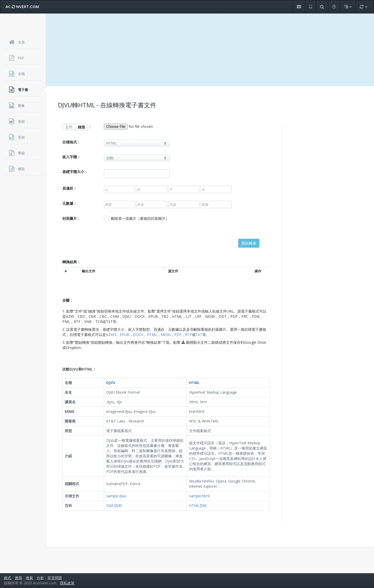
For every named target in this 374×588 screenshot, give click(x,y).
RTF (189, 335)
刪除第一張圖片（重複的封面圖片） (136, 219)
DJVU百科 (114, 506)
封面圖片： (71, 218)
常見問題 (55, 578)
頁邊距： (70, 188)
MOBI (166, 335)
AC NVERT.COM (22, 6)
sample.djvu (116, 496)
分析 (40, 578)
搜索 (29, 578)
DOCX (138, 335)
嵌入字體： (71, 157)
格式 (8, 578)
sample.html (199, 496)
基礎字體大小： (75, 172)
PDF (178, 335)
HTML (152, 335)
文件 (69, 127)
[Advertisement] (210, 50)
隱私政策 (67, 583)
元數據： (70, 203)
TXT (199, 335)
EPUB (125, 335)
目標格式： (71, 142)
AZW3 (111, 335)
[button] (299, 7)
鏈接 (82, 127)
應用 (18, 578)
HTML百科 (198, 506)
